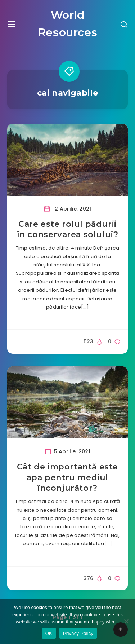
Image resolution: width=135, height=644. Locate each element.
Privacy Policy (78, 633)
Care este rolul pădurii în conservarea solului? (68, 230)
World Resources (67, 24)
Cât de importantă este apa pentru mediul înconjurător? (67, 477)
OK (49, 633)
